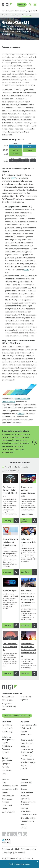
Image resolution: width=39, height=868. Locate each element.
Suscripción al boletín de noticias (17, 716)
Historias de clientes (10, 786)
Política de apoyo (27, 759)
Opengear (6, 764)
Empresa (24, 779)
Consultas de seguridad (26, 698)
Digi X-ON (6, 752)
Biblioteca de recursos (7, 801)
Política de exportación (25, 797)
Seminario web (22, 467)
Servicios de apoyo (28, 762)
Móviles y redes (27, 728)
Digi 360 (5, 743)
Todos (8, 467)
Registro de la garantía (26, 767)
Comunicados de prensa (27, 823)
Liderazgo (24, 808)
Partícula (5, 767)
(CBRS (26, 270)
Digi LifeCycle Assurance (7, 748)
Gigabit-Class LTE (33, 11)
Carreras (24, 789)
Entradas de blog (12, 471)
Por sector (5, 15)
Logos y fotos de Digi (10, 789)
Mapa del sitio (20, 853)
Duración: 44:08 (29, 498)
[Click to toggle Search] (30, 5)
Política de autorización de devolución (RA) (27, 749)
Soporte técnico (27, 740)
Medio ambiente (27, 792)
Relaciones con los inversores (28, 803)
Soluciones (11, 11)
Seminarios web (8, 812)
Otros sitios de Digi (28, 818)
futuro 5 (21, 414)
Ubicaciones (25, 811)
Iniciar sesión (7, 805)
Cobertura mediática (29, 815)
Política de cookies (28, 849)
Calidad (24, 828)
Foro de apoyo (26, 756)
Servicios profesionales (26, 733)
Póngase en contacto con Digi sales (9, 706)
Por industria (7, 725)
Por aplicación (15, 15)
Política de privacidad (10, 849)
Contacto (22, 5)
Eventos (5, 792)
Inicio (4, 11)
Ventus (5, 774)
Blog (4, 782)
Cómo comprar (8, 796)
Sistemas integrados (29, 725)
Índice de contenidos (11, 47)
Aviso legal (8, 853)
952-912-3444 (7, 700)
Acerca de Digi (26, 782)
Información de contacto (12, 694)
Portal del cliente (27, 743)
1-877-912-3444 (8, 697)
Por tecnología (21, 11)
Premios (24, 786)
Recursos (6, 779)
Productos (25, 722)
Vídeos (5, 809)
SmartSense (7, 770)
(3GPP (13, 178)
